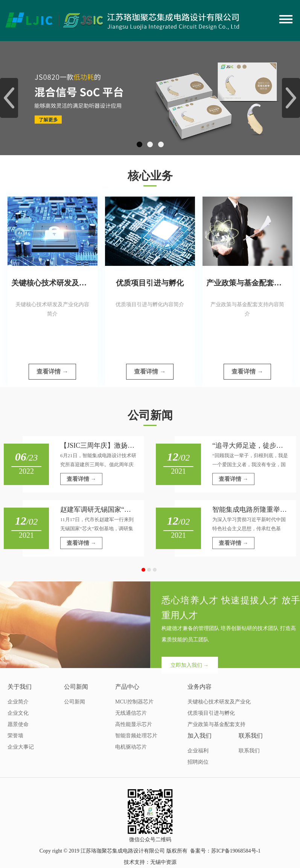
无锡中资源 (163, 862)
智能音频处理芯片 (136, 736)
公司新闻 (76, 687)
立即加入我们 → (190, 665)
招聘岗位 (198, 762)
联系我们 (251, 736)
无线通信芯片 (131, 713)
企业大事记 (21, 747)
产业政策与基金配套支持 (216, 724)
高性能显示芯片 (134, 724)
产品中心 (127, 687)
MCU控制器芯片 (134, 702)
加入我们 (199, 736)
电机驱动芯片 (131, 747)
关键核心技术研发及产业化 (219, 702)
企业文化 (18, 713)
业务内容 (199, 687)
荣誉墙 (15, 736)
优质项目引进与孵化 (211, 713)
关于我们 (20, 687)
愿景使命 (18, 724)
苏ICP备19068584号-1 (236, 851)
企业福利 (198, 751)
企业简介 (18, 702)
